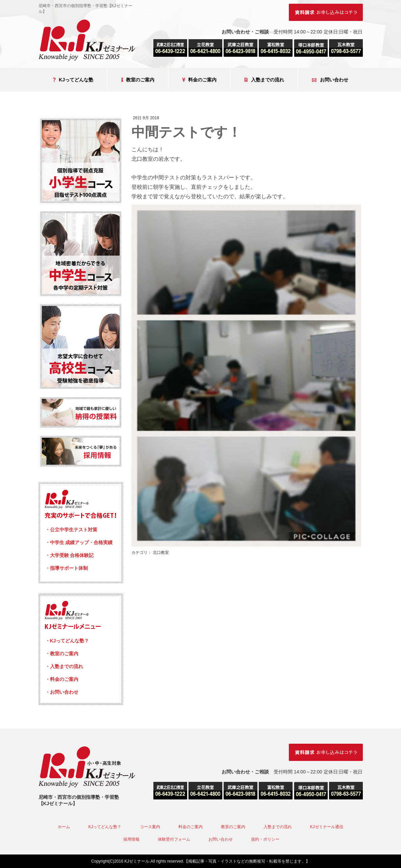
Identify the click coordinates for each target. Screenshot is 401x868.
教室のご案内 (138, 80)
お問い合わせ (330, 80)
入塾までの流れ (264, 80)
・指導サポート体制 (67, 568)
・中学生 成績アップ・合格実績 (79, 542)
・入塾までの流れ (64, 666)
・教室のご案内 (62, 654)
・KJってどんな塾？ (67, 641)
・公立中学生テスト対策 (71, 530)
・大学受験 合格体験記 (70, 555)
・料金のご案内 (62, 679)
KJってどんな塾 (73, 80)
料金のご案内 (199, 80)
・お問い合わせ (62, 692)
